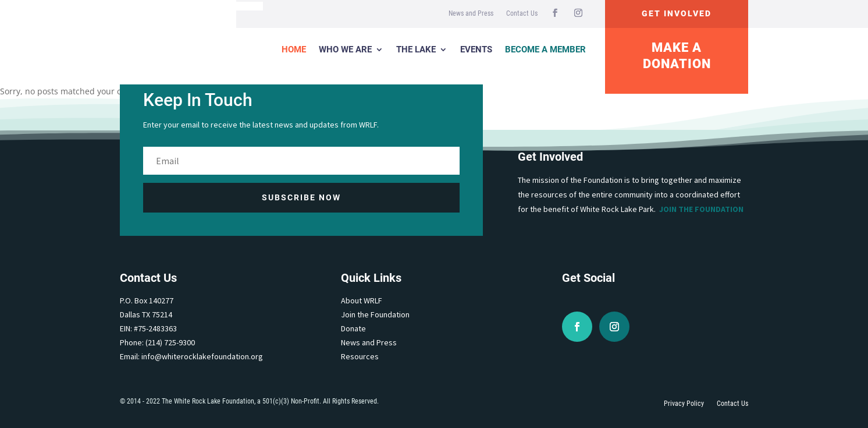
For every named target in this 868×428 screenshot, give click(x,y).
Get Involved (677, 13)
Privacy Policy (684, 404)
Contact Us (522, 13)
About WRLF (362, 300)
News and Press (471, 13)
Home (294, 49)
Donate (353, 328)
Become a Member (545, 49)
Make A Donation (677, 56)
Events (476, 49)
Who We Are (345, 49)
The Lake (416, 49)
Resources (360, 356)
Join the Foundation (701, 209)
